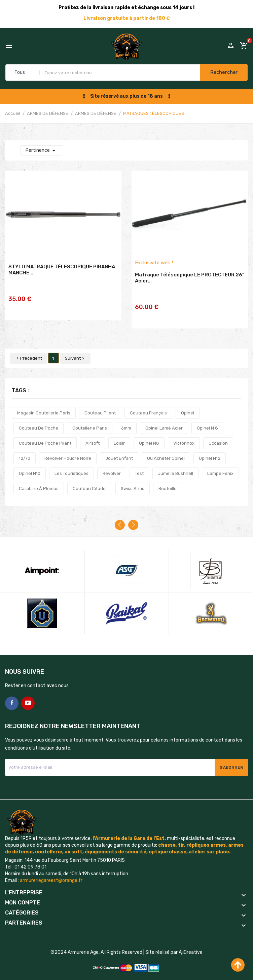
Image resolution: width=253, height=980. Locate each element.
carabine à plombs (39, 480)
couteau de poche (39, 419)
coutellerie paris (90, 419)
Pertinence (42, 150)
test (139, 465)
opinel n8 (149, 434)
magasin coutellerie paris (44, 404)
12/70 (25, 450)
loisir (119, 434)
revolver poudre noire (68, 450)
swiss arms (133, 480)
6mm (126, 419)
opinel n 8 (207, 419)
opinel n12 (210, 450)
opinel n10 (30, 465)
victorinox (184, 434)
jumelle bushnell (175, 465)
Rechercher (222, 72)
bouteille (168, 480)
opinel (188, 404)
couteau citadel (90, 480)
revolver (112, 465)
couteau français (148, 404)
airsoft (93, 434)
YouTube (28, 695)
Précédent (29, 349)
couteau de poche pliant (45, 434)
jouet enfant (119, 450)
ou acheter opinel (166, 450)
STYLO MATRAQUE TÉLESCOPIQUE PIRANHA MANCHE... (62, 276)
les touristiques (71, 465)
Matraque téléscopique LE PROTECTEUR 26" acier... (190, 284)
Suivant (75, 349)
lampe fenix (220, 465)
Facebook (12, 695)
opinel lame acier (164, 419)
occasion (218, 434)
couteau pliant (100, 404)
